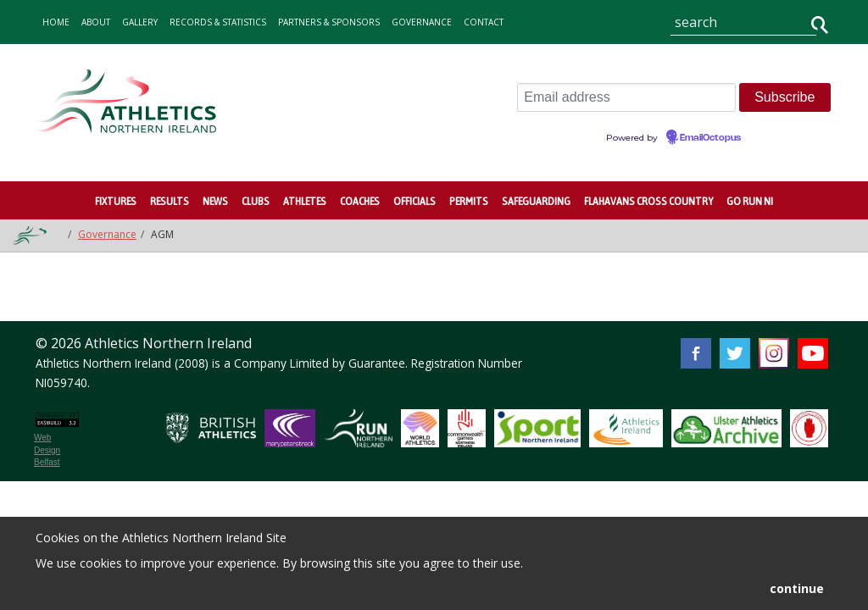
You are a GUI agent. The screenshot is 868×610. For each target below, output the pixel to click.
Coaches (360, 201)
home (56, 22)
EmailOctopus (710, 138)
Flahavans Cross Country (648, 201)
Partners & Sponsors (329, 22)
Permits (469, 201)
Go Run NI (750, 201)
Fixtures (116, 201)
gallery (140, 22)
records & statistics (218, 22)
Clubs (256, 201)
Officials (415, 201)
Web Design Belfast (47, 450)
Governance (422, 22)
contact (484, 22)
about (96, 22)
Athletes (305, 201)
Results (170, 201)
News (215, 201)
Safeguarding (536, 201)
